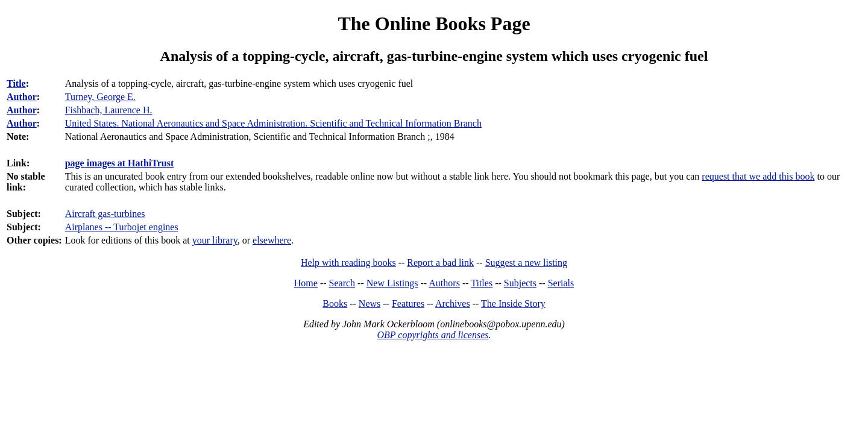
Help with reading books (348, 263)
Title (16, 83)
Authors (444, 283)
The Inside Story (513, 303)
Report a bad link (440, 263)
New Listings (392, 283)
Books (335, 303)
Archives (453, 303)
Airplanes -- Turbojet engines (122, 227)
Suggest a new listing (526, 263)
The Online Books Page (434, 24)
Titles (482, 283)
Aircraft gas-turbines (105, 214)
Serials (561, 283)
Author (22, 97)
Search (342, 283)
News (370, 303)
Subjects (520, 283)
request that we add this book (758, 176)
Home (306, 283)
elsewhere (272, 240)
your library (215, 240)
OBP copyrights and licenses (432, 335)
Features (408, 303)
